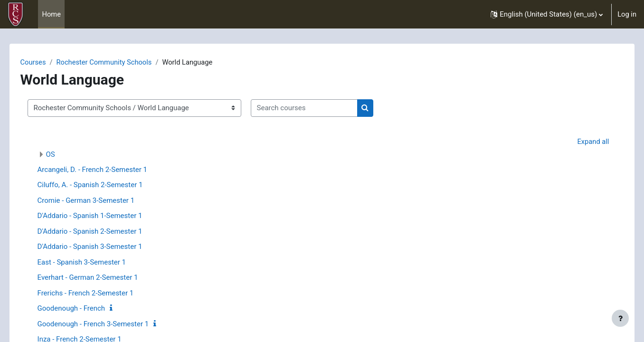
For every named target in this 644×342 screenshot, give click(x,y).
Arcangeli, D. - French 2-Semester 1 (106, 170)
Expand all (579, 142)
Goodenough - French (85, 309)
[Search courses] (317, 109)
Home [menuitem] (51, 14)
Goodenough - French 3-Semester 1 (107, 324)
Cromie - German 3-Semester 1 (99, 201)
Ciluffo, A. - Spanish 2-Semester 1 (104, 185)
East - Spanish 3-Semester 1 (95, 263)
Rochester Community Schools (119, 62)
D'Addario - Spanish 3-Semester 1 (103, 247)
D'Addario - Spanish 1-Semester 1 (103, 216)
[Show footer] (620, 318)
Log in (627, 14)
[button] (546, 14)
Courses (47, 62)
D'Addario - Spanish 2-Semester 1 (103, 232)
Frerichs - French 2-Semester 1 (99, 294)
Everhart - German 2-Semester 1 (101, 278)
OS (64, 155)
